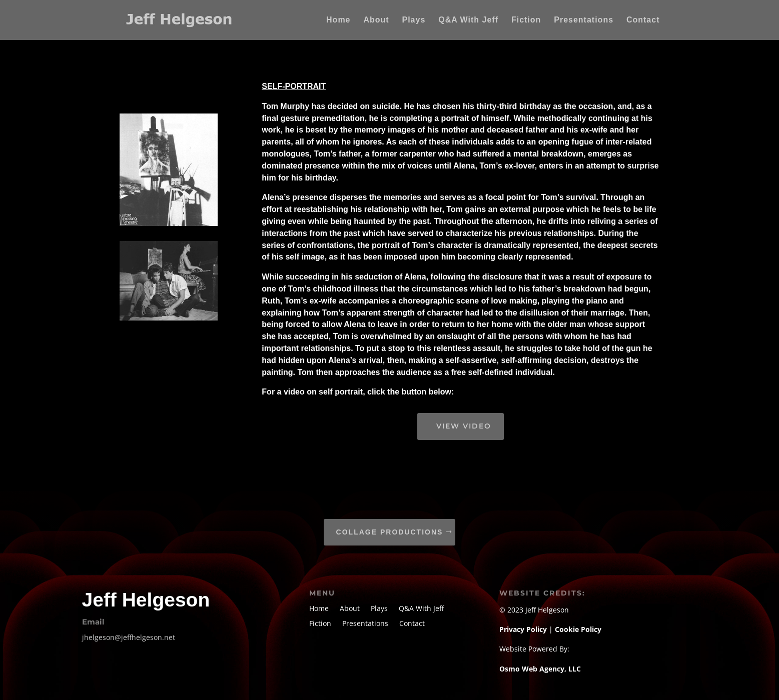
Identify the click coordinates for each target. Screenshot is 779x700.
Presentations (584, 20)
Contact (643, 20)
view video (464, 426)
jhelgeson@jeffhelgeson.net (129, 637)
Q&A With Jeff (468, 20)
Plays (414, 20)
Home (338, 20)
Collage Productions (390, 532)
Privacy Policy (524, 629)
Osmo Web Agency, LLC (540, 669)
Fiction (526, 20)
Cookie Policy (578, 629)
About (376, 20)
